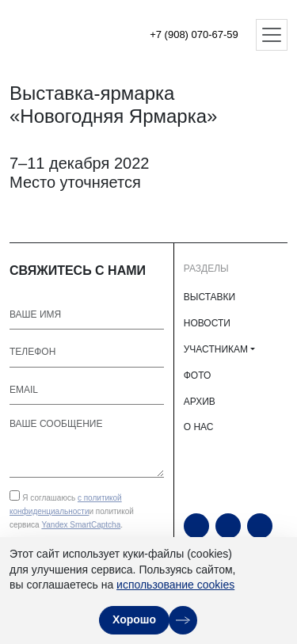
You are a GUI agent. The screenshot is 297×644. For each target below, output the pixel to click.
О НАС (199, 427)
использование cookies (175, 585)
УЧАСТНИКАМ (216, 349)
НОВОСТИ (207, 323)
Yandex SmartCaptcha (81, 525)
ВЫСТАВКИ (209, 297)
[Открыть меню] (272, 35)
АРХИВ (200, 402)
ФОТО (198, 375)
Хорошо (134, 619)
